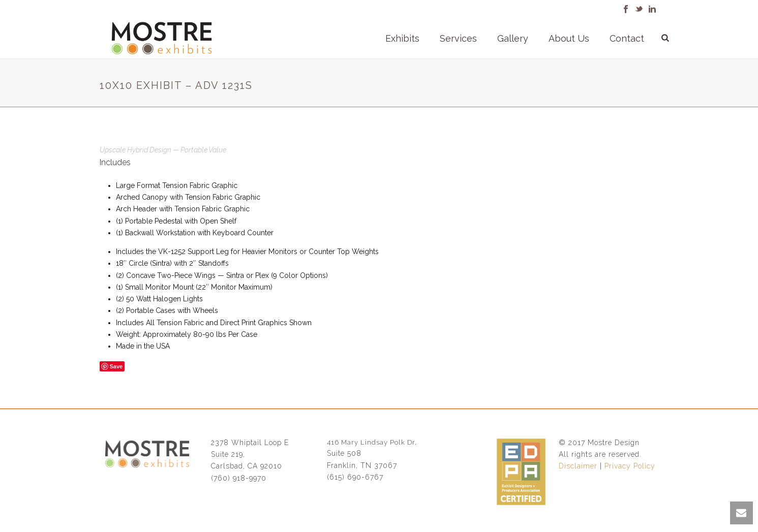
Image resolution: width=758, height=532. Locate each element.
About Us (569, 38)
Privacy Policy (630, 466)
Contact (627, 38)
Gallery (513, 38)
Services (458, 38)
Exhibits (402, 38)
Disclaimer (578, 466)
